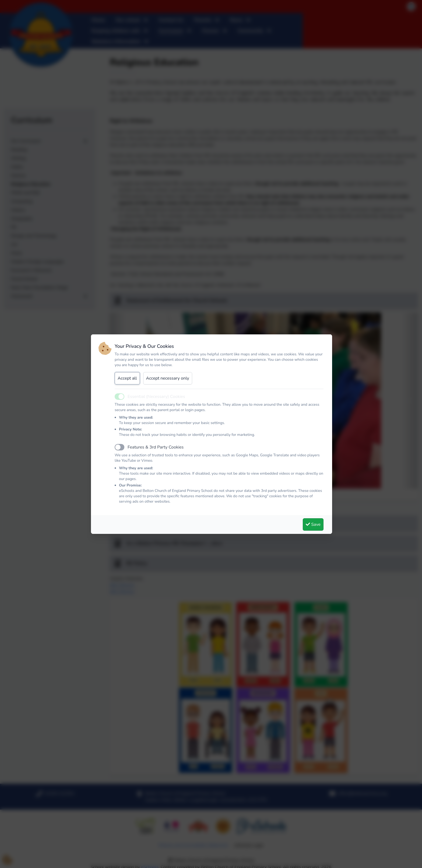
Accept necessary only (168, 378)
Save (313, 524)
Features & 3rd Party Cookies (156, 447)
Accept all (127, 378)
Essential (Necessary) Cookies (156, 397)
